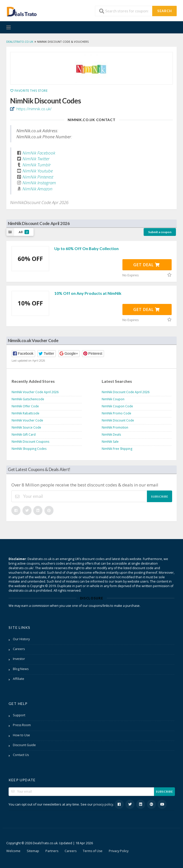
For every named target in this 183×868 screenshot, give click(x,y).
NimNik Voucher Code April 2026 (35, 392)
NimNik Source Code (26, 427)
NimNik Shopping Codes (29, 449)
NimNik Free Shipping (117, 449)
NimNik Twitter (36, 159)
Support (19, 715)
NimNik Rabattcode (25, 413)
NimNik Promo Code (116, 413)
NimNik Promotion (115, 427)
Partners (52, 851)
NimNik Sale (110, 442)
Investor (19, 659)
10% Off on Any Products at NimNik (88, 293)
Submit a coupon (160, 232)
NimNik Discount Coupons (30, 442)
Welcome (13, 851)
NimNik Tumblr (37, 165)
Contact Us (21, 755)
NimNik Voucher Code (27, 420)
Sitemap (33, 851)
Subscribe (160, 496)
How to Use (21, 735)
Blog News (21, 669)
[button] (23, 354)
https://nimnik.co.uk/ (33, 109)
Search (165, 11)
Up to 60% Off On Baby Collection (86, 248)
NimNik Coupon (113, 399)
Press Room (22, 725)
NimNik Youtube (38, 171)
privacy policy (103, 804)
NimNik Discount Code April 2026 (126, 392)
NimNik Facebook (39, 153)
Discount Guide (24, 745)
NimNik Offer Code (25, 406)
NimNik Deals (111, 435)
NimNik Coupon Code (117, 406)
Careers (19, 649)
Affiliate (19, 679)
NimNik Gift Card (24, 435)
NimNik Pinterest (38, 177)
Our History (21, 639)
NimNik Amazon (37, 189)
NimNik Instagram (39, 183)
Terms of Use (93, 851)
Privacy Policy (119, 851)
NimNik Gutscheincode (28, 399)
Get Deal (147, 265)
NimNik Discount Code (118, 420)
